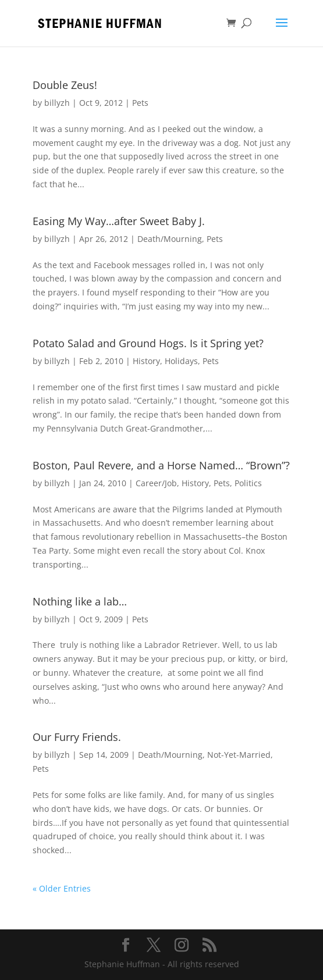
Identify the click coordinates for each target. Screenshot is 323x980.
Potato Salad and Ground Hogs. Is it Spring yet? (148, 343)
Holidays (181, 361)
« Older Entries (62, 888)
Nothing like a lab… (80, 601)
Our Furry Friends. (77, 737)
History (146, 361)
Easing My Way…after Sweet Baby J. (119, 221)
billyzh (57, 103)
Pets (140, 103)
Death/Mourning (170, 239)
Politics (248, 483)
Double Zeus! (65, 85)
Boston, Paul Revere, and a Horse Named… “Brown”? (161, 465)
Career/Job (156, 483)
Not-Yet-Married (239, 755)
